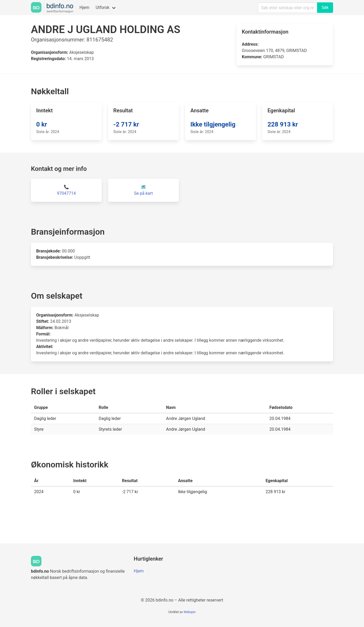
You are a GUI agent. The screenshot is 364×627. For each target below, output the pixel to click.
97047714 (66, 193)
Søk (325, 7)
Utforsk (103, 7)
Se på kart (143, 193)
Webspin (190, 612)
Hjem (84, 7)
